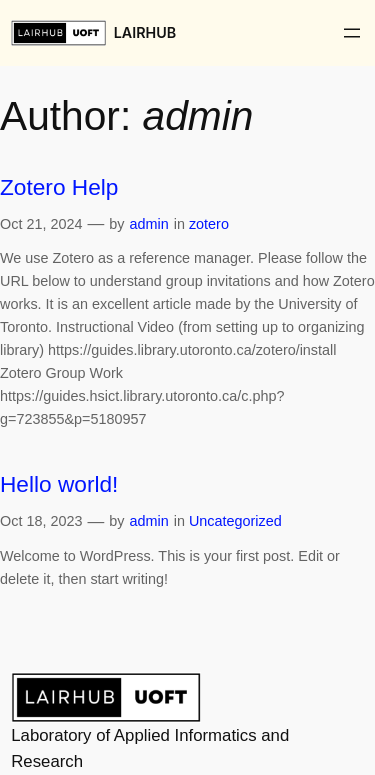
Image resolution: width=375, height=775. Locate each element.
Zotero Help (59, 187)
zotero (209, 224)
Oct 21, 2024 (41, 224)
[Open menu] (352, 33)
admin (148, 224)
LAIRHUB (145, 32)
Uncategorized (235, 521)
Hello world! (59, 484)
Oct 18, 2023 (41, 521)
